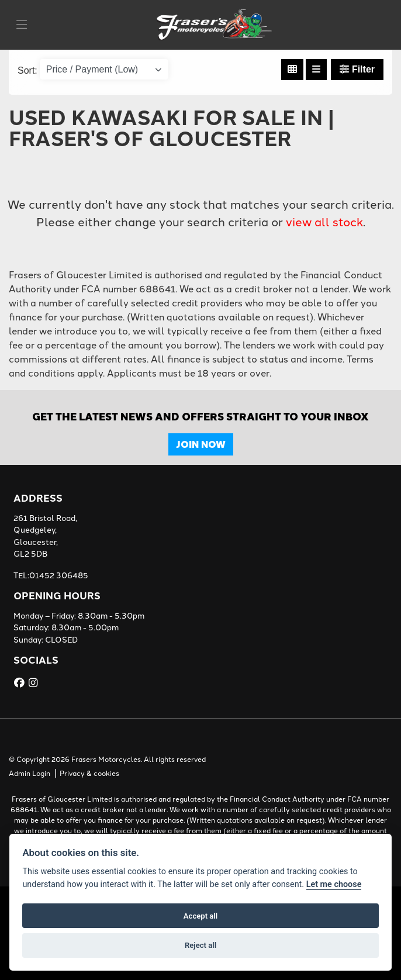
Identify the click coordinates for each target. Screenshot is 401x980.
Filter (357, 69)
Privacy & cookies (89, 774)
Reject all (200, 945)
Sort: (27, 70)
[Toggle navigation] (22, 25)
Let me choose (334, 884)
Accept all (200, 916)
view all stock (324, 222)
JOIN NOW (201, 444)
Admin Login (30, 774)
